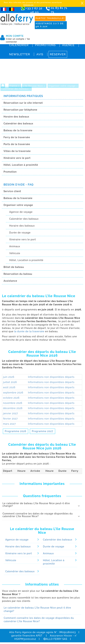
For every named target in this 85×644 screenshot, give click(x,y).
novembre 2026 (13, 403)
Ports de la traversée (17, 144)
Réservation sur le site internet (23, 103)
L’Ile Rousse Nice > (34, 86)
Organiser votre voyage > (63, 86)
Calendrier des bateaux (18, 124)
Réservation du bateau (18, 274)
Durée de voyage (20, 233)
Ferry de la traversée (17, 137)
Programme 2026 (15, 431)
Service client (12, 191)
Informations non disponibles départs (51, 377)
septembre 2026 (13, 393)
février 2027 (10, 419)
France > (15, 86)
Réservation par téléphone (20, 110)
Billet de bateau (14, 267)
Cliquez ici (28, 5)
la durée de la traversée (29, 331)
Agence (68, 45)
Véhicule (15, 253)
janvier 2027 (10, 413)
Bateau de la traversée (18, 130)
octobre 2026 (11, 398)
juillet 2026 (10, 382)
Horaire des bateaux (16, 117)
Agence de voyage (21, 212)
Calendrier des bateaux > (16, 89)
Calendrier (19, 45)
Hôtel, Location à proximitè (21, 165)
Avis (40, 54)
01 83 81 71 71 (59, 12)
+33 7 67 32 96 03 (34, 10)
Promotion (10, 172)
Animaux (15, 246)
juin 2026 (9, 377)
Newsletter (20, 54)
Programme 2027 (42, 431)
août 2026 (9, 387)
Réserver (58, 54)
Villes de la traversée (17, 151)
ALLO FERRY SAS (55, 639)
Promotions (45, 45)
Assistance (10, 281)
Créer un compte (16, 39)
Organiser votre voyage (18, 205)
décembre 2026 (13, 408)
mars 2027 (9, 424)
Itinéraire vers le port (17, 158)
